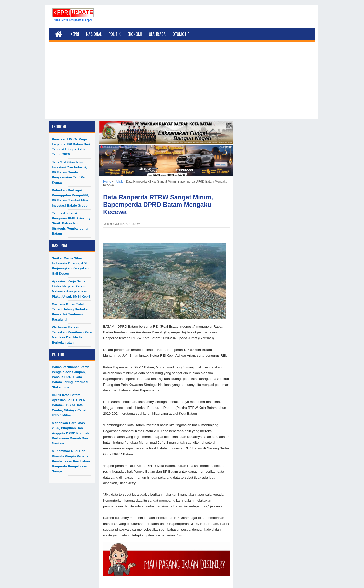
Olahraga (157, 34)
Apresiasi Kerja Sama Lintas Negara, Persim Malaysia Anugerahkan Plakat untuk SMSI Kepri (71, 289)
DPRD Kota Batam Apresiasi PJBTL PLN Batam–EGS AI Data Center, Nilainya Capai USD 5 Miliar (69, 405)
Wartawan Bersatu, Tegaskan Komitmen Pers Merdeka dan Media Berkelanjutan (72, 335)
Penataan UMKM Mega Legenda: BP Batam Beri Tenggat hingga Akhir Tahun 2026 (71, 147)
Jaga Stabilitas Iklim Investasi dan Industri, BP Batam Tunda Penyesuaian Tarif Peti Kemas (69, 172)
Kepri (75, 34)
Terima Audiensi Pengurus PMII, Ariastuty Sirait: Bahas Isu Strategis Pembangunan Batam (71, 223)
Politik (115, 34)
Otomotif (181, 34)
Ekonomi (135, 34)
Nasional (94, 34)
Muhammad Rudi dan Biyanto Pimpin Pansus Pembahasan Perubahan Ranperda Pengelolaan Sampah (71, 461)
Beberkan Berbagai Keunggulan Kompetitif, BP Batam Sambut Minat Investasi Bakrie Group (71, 198)
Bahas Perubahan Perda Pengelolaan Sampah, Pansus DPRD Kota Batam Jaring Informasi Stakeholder (71, 377)
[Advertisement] (182, 83)
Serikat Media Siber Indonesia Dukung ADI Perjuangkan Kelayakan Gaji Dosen (70, 266)
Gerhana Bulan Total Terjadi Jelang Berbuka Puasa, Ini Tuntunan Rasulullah (70, 312)
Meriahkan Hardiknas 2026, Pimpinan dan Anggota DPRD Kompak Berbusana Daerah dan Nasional (71, 433)
